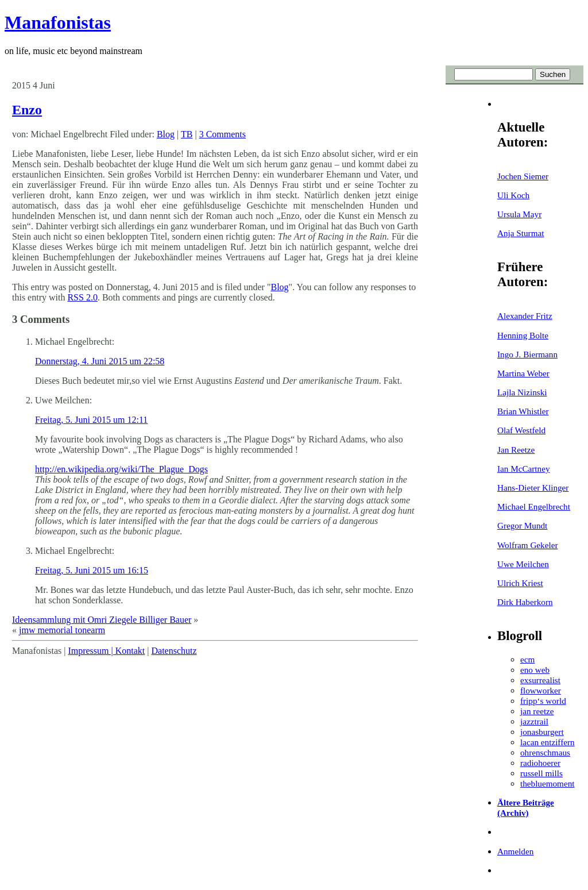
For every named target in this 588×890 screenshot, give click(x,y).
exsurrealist (540, 680)
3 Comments (223, 134)
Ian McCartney (524, 469)
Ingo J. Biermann (527, 354)
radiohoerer (540, 763)
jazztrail (534, 721)
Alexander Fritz (525, 316)
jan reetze (537, 711)
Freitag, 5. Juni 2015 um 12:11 (91, 420)
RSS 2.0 (82, 297)
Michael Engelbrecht (534, 506)
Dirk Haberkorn (525, 602)
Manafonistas (58, 22)
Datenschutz (174, 651)
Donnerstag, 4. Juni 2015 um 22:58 (100, 361)
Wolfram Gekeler (527, 545)
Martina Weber (523, 373)
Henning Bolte (523, 335)
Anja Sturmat (521, 233)
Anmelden (515, 851)
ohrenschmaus (545, 752)
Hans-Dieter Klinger (533, 488)
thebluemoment (547, 783)
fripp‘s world (543, 701)
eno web (535, 670)
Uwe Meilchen (523, 564)
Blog (166, 134)
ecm (527, 659)
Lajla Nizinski (522, 392)
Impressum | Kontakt (106, 651)
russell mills (541, 773)
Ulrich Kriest (520, 583)
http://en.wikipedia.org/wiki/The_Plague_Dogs (121, 469)
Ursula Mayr (519, 214)
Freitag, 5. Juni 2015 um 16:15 (92, 570)
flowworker (541, 690)
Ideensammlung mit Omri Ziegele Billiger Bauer (102, 620)
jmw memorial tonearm (62, 630)
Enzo (27, 110)
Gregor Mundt (522, 525)
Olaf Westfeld (521, 430)
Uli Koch (513, 195)
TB (187, 134)
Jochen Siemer (523, 176)
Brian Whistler (523, 411)
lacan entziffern (548, 742)
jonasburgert (542, 732)
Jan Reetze (516, 450)
